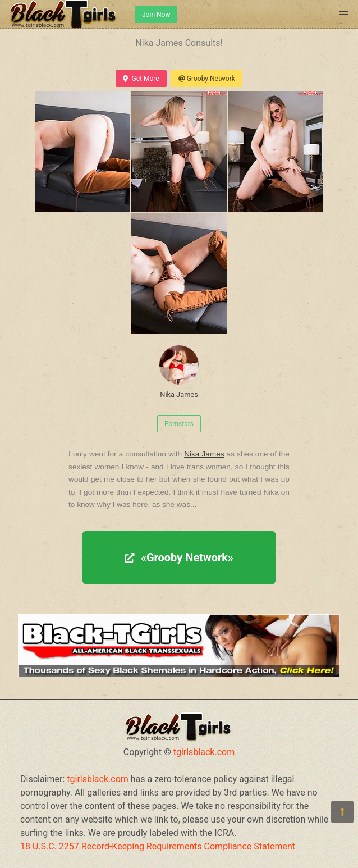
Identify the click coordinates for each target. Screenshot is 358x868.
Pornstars (179, 424)
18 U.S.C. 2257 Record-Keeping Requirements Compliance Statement (158, 846)
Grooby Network (207, 79)
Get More (141, 79)
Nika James (179, 372)
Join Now (156, 15)
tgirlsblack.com (204, 752)
